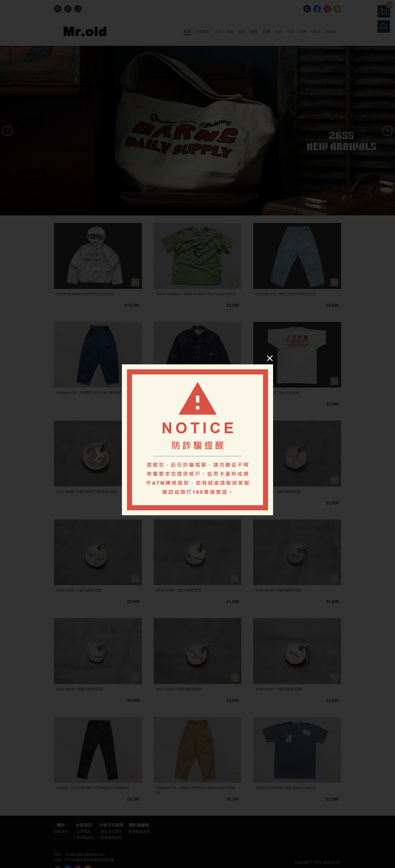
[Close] (270, 358)
